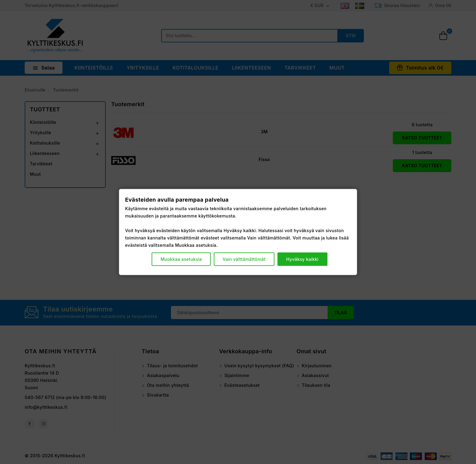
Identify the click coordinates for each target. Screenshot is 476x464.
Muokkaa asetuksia (181, 259)
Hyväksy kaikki (302, 259)
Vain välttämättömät (244, 259)
